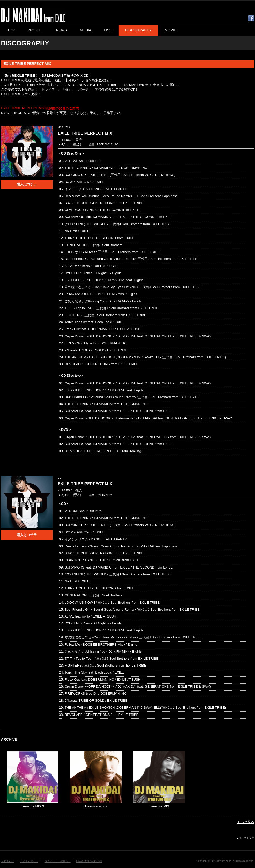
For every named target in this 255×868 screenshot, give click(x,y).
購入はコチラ (27, 184)
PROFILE (35, 30)
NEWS (61, 30)
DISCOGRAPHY (138, 30)
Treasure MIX (159, 806)
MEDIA (86, 30)
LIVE (108, 30)
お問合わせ (7, 861)
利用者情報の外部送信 (89, 861)
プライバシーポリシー (58, 861)
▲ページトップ (245, 838)
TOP (11, 30)
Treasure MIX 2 (96, 806)
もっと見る (246, 822)
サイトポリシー (29, 861)
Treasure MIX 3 (32, 806)
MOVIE (170, 30)
